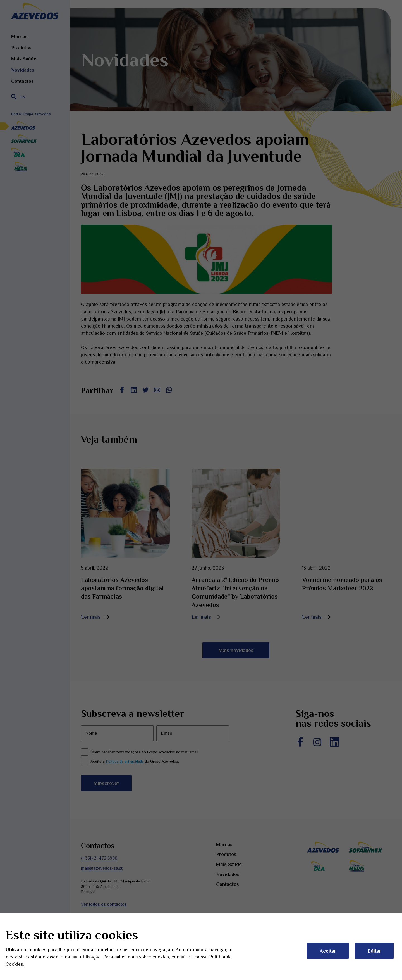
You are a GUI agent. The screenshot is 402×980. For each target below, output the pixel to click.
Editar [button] (374, 951)
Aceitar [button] (328, 951)
